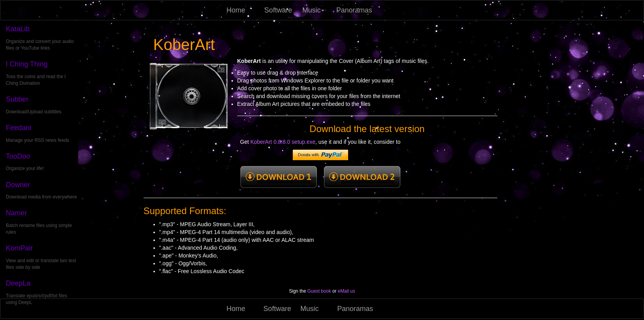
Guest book (319, 291)
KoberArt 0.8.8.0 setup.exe (283, 142)
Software (278, 10)
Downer (18, 185)
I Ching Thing (27, 64)
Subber (17, 99)
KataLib (18, 29)
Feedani (19, 128)
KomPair (19, 248)
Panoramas (352, 10)
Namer (16, 213)
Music (313, 10)
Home (236, 10)
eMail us (346, 291)
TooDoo (18, 156)
